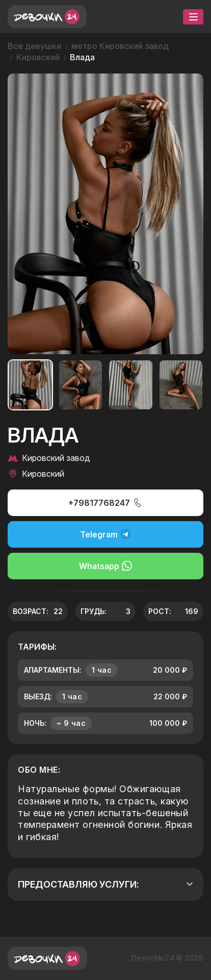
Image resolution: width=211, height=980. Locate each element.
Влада (82, 57)
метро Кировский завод (120, 46)
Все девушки (34, 46)
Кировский (38, 57)
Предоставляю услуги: (106, 884)
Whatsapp (106, 566)
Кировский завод (49, 458)
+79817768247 (106, 503)
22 (58, 611)
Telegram (106, 534)
